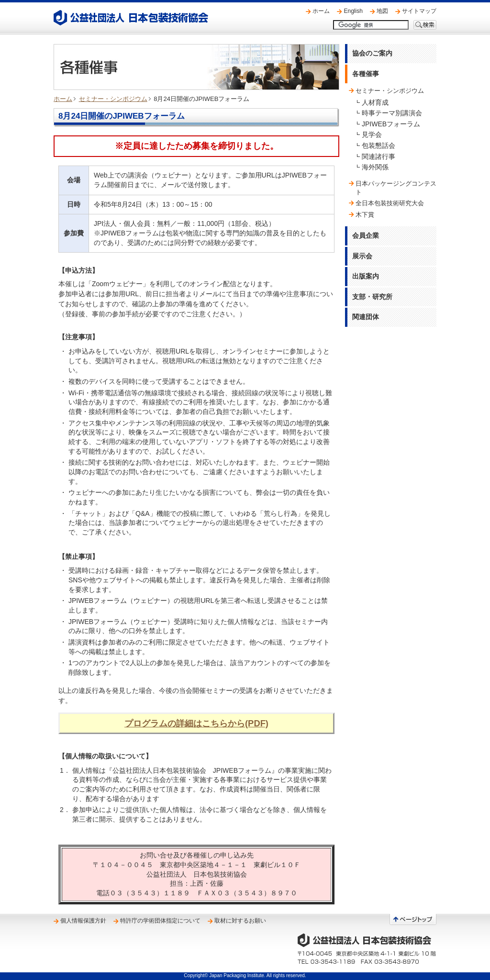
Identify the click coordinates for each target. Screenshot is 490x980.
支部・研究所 (372, 297)
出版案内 (366, 276)
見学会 (372, 134)
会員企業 (366, 235)
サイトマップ (419, 11)
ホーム (321, 11)
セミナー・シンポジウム (113, 99)
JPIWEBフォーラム (391, 124)
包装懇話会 (379, 145)
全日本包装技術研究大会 (390, 203)
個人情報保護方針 (83, 921)
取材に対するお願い (240, 921)
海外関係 (375, 167)
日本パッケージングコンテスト (396, 188)
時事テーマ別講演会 (392, 113)
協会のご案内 (372, 53)
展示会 (362, 256)
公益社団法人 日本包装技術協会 (131, 18)
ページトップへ (413, 919)
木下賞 (365, 215)
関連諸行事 (379, 156)
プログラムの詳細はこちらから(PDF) (196, 723)
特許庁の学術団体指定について (160, 921)
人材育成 (375, 102)
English (353, 11)
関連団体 (366, 317)
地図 (382, 11)
